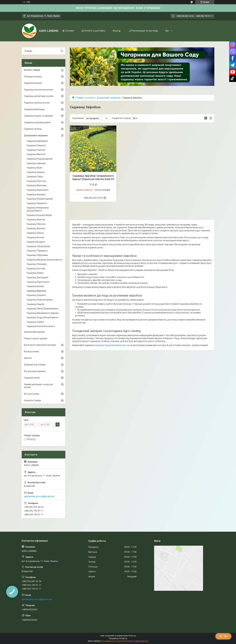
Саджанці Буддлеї (36, 242)
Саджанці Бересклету (38, 190)
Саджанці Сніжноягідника (40, 300)
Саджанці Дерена (36, 172)
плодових (99, 345)
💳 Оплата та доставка (93, 31)
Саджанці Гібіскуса (36, 224)
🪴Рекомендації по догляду (143, 31)
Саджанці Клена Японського (41, 326)
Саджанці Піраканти (37, 203)
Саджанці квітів (32, 378)
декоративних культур (119, 345)
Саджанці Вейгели (36, 220)
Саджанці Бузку (35, 168)
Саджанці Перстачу (36, 181)
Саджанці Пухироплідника (40, 199)
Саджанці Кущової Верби (39, 215)
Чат (223, 636)
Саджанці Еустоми (36, 269)
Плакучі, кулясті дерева (36, 338)
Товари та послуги (85, 98)
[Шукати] (62, 51)
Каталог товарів (32, 70)
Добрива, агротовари (35, 365)
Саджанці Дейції (35, 273)
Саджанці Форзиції (36, 194)
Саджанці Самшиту (36, 145)
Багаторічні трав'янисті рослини (40, 345)
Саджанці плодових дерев (37, 122)
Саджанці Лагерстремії (38, 246)
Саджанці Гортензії (36, 150)
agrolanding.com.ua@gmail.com (39, 496)
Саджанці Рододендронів (40, 159)
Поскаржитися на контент (113, 641)
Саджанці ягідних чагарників (38, 116)
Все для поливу (32, 394)
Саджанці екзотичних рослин (39, 90)
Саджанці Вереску (36, 228)
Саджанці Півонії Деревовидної (43, 309)
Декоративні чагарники (109, 98)
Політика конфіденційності (137, 641)
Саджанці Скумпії (35, 322)
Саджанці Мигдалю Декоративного (44, 260)
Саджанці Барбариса (37, 141)
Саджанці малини (33, 83)
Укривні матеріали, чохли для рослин (38, 386)
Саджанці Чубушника (37, 255)
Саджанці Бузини (35, 286)
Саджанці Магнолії (36, 154)
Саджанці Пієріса (35, 233)
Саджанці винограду (34, 109)
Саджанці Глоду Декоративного (43, 317)
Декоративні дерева (34, 332)
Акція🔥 (117, 31)
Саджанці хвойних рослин (37, 103)
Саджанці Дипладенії (37, 277)
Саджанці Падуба (35, 304)
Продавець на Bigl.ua (118, 638)
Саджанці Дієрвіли (36, 295)
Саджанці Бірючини (36, 185)
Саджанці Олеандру (37, 264)
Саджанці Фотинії (35, 237)
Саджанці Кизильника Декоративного (38, 209)
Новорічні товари (32, 400)
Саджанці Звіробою (36, 291)
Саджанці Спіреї (35, 177)
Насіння (28, 358)
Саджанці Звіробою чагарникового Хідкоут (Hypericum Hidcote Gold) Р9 (93, 178)
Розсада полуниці (33, 77)
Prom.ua (132, 636)
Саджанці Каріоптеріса (38, 282)
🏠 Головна (68, 31)
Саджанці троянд (33, 129)
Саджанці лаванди (36, 163)
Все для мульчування (35, 371)
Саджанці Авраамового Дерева (43, 313)
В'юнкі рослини (31, 352)
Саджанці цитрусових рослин (39, 96)
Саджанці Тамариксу (37, 251)
